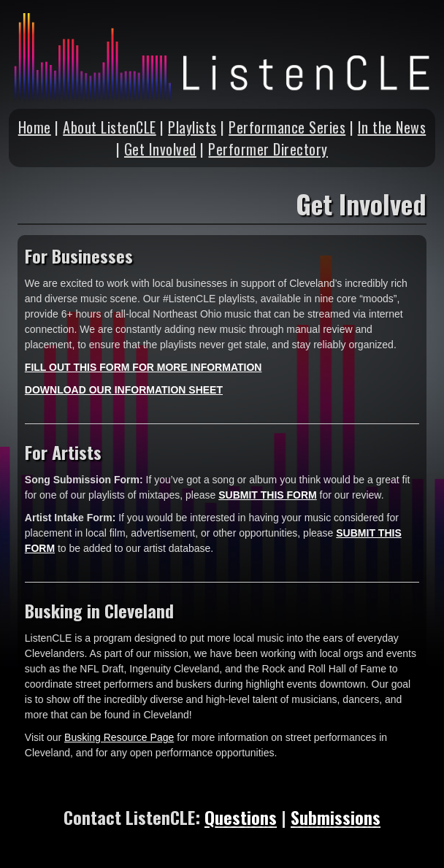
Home (35, 127)
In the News (392, 127)
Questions (241, 817)
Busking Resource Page (119, 737)
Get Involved (160, 149)
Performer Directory (268, 149)
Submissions (336, 817)
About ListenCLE (110, 127)
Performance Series (287, 127)
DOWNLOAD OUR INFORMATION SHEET (124, 390)
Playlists (192, 127)
